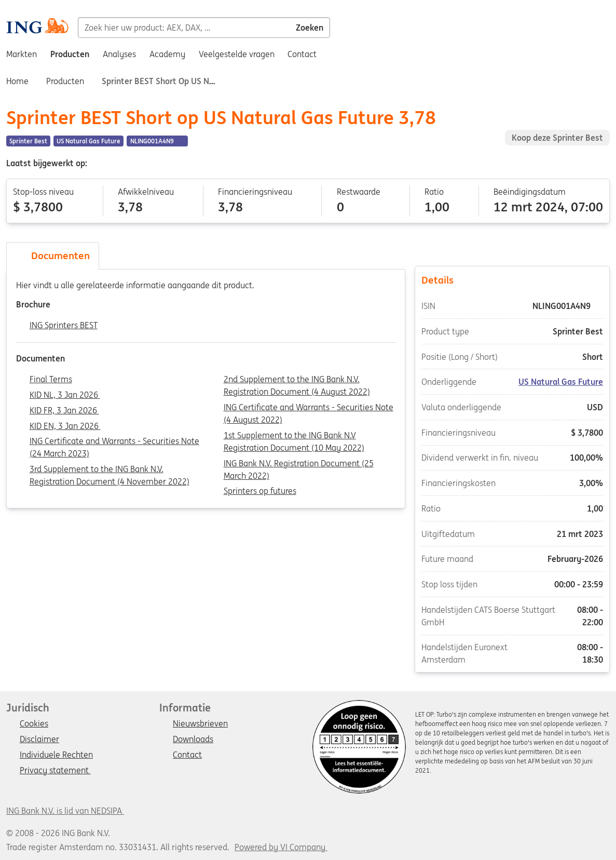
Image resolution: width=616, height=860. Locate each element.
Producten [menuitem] (70, 54)
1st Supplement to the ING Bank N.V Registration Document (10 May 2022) (294, 436)
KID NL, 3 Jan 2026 (65, 395)
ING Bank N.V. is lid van (65, 811)
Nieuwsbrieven (200, 724)
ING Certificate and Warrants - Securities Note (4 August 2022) (309, 408)
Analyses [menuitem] (119, 54)
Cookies (34, 724)
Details (512, 279)
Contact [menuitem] (302, 54)
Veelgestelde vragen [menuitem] (237, 54)
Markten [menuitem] (22, 54)
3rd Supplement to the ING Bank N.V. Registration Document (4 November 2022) (109, 470)
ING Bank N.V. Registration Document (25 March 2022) (299, 464)
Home (17, 81)
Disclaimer (39, 740)
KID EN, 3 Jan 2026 (65, 426)
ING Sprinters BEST (64, 326)
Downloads (193, 740)
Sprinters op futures (260, 491)
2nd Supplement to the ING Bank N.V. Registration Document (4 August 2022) (297, 380)
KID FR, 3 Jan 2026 (64, 411)
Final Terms (51, 380)
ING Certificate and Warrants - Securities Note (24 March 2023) (114, 442)
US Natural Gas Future (561, 382)
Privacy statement (55, 771)
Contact (187, 755)
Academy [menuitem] (167, 54)
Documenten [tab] (53, 256)
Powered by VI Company (280, 847)
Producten (65, 81)
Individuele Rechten (56, 755)
